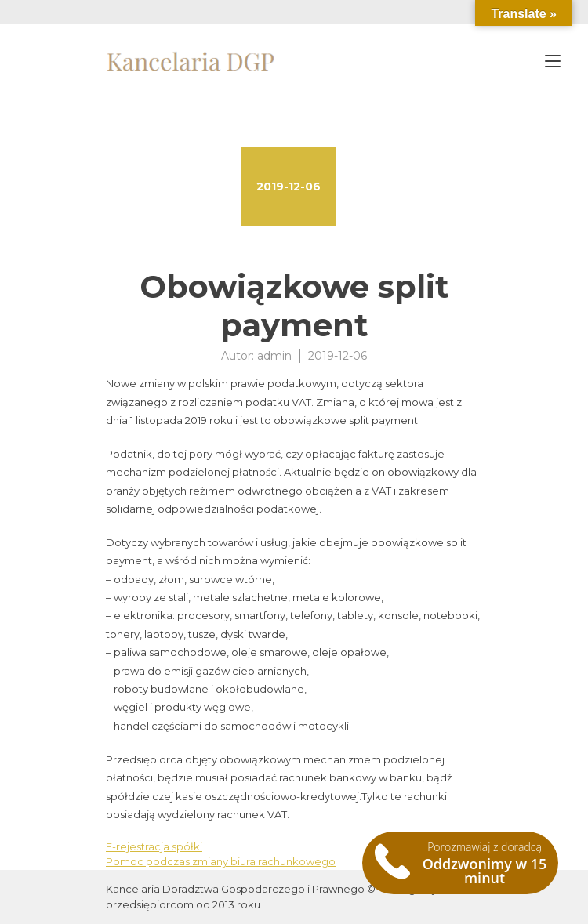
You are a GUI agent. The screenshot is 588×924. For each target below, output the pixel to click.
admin (274, 356)
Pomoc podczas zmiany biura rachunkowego (221, 861)
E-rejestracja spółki (154, 846)
